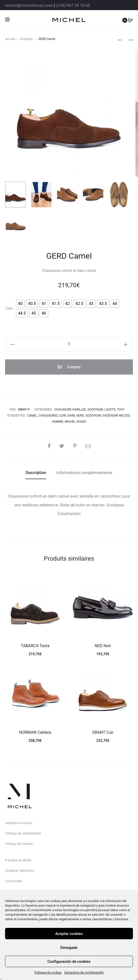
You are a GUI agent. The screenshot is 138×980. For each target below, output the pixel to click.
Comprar (69, 367)
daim (71, 416)
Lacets (110, 410)
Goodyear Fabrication (20, 871)
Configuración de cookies (69, 962)
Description (36, 473)
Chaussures (48, 416)
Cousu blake (13, 881)
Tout (121, 410)
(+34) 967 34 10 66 (73, 5)
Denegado (69, 948)
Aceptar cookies (69, 934)
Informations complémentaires (84, 473)
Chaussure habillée (70, 410)
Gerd (80, 416)
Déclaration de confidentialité (84, 973)
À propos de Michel (18, 860)
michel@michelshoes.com (29, 5)
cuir (63, 416)
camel (32, 416)
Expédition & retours (19, 823)
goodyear (93, 416)
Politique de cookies (48, 973)
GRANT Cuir (103, 732)
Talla (9, 309)
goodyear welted (116, 416)
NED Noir (103, 646)
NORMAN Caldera (35, 732)
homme (58, 422)
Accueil (10, 39)
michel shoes (75, 422)
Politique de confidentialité (23, 833)
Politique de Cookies (19, 844)
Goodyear (27, 39)
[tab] (36, 473)
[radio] (20, 304)
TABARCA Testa (35, 646)
